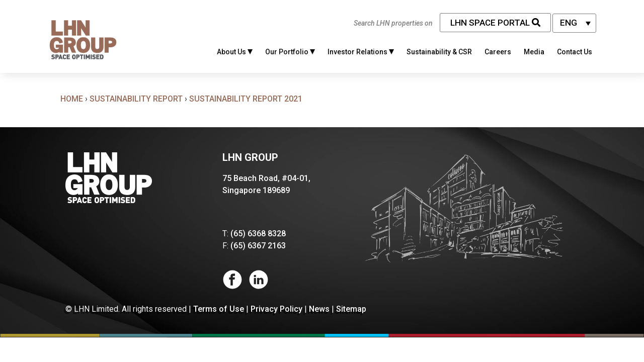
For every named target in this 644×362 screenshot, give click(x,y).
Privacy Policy (276, 309)
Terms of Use (219, 309)
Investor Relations (361, 52)
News (319, 309)
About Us (235, 52)
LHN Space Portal (495, 23)
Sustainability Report (136, 99)
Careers (498, 52)
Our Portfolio (290, 52)
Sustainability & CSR (439, 52)
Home (72, 99)
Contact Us (575, 52)
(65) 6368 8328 (258, 234)
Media (534, 52)
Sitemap (351, 309)
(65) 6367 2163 (258, 246)
